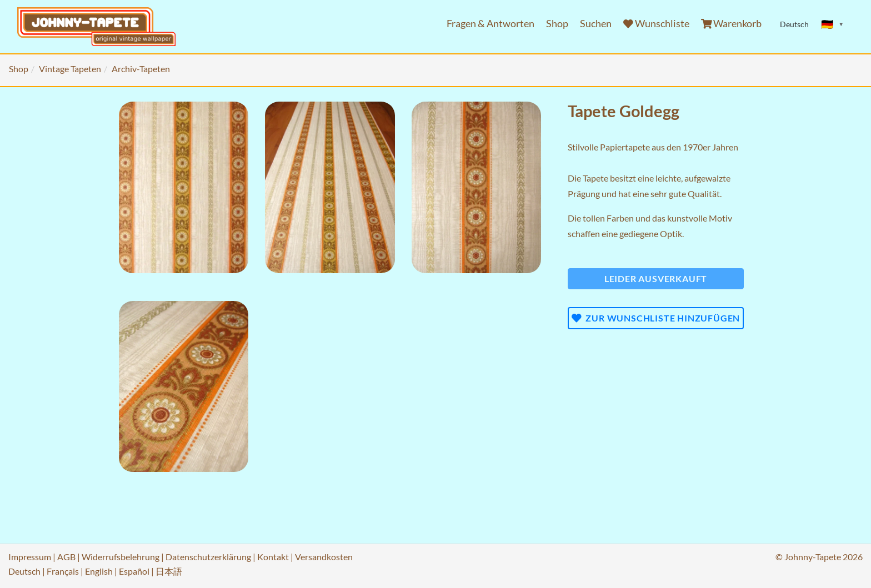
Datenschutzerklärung (208, 557)
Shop (557, 24)
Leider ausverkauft (656, 278)
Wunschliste (656, 24)
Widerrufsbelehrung (121, 557)
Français (63, 571)
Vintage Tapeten (70, 69)
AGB (66, 557)
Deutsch (24, 571)
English (99, 571)
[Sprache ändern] (833, 24)
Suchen (596, 24)
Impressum (30, 557)
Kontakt (273, 557)
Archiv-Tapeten (141, 69)
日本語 (169, 571)
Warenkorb (732, 24)
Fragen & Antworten (490, 24)
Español (134, 571)
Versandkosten (324, 557)
